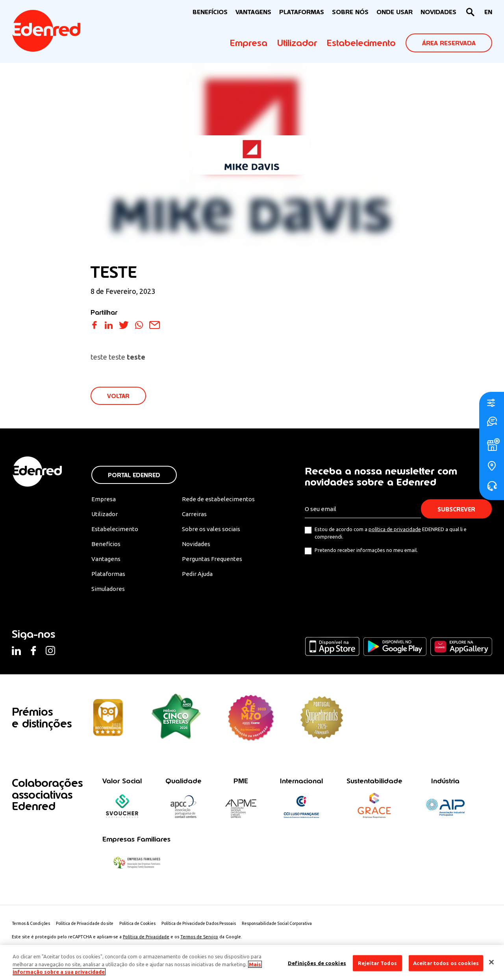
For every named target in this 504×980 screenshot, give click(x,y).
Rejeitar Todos (377, 963)
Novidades (199, 546)
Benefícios (106, 546)
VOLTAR (119, 396)
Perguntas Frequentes (214, 562)
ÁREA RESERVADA (449, 43)
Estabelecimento (361, 43)
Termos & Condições (33, 929)
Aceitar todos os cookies (446, 963)
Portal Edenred (134, 476)
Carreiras (196, 515)
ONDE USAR (395, 12)
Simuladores (109, 592)
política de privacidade (395, 530)
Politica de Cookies (148, 929)
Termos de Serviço (199, 942)
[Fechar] (491, 962)
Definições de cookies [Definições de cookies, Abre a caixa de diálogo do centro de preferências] (317, 963)
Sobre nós (350, 12)
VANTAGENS (253, 12)
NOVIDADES (438, 12)
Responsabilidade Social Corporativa (296, 929)
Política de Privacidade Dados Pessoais (213, 929)
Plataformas (302, 12)
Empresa (249, 43)
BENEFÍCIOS (210, 12)
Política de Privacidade (146, 942)
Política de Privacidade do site (91, 929)
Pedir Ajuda (200, 577)
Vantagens (107, 562)
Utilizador (297, 43)
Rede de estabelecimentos (221, 500)
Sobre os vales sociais (215, 531)
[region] (252, 962)
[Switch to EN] (488, 12)
